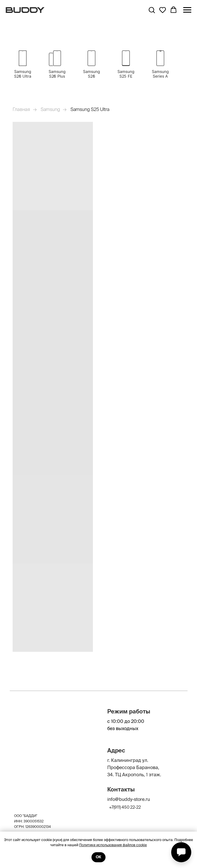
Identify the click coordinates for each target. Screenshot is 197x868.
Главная (21, 109)
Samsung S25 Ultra (90, 109)
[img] (160, 64)
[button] (152, 10)
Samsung (50, 109)
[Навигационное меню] (187, 10)
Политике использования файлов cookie (113, 845)
